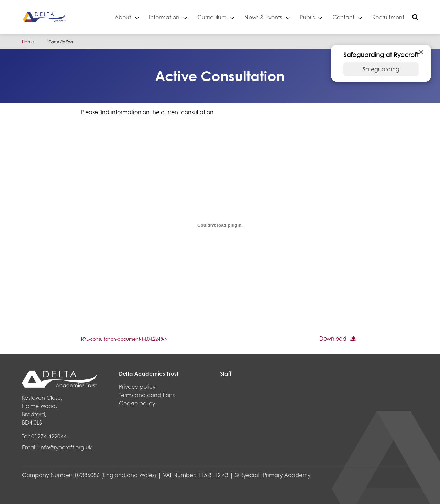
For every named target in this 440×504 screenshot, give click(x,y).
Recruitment (388, 17)
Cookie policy (137, 403)
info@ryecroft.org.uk (65, 447)
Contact (343, 17)
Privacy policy (137, 387)
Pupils (307, 17)
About (123, 17)
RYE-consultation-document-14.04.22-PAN (124, 339)
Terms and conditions (147, 395)
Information (164, 17)
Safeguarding (381, 69)
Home (28, 42)
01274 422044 (49, 436)
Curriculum (212, 17)
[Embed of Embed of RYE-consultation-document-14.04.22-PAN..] (220, 225)
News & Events (263, 17)
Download (333, 338)
